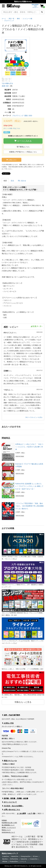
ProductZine (14, 861)
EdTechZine (14, 859)
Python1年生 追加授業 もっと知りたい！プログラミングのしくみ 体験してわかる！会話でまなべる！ (29, 486)
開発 (26, 116)
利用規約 (4, 820)
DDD (30, 116)
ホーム (4, 19)
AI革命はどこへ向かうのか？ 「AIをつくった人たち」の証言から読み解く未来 (29, 447)
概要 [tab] (5, 181)
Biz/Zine (5, 859)
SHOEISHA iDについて (8, 832)
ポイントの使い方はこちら (12, 128)
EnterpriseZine (26, 856)
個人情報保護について (8, 825)
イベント (23, 861)
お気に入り (11, 160)
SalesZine (24, 859)
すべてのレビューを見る (34, 417)
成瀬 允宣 (5, 86)
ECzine (35, 856)
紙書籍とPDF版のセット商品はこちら (23, 152)
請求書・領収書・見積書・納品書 (15, 798)
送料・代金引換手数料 (11, 715)
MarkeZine (15, 856)
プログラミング (18, 116)
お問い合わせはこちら (11, 810)
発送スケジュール (9, 761)
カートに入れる (23, 141)
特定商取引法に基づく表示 (9, 823)
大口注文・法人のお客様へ (13, 806)
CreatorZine (34, 859)
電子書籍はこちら (23, 147)
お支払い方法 (8, 723)
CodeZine (6, 856)
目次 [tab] (12, 181)
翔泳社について (6, 830)
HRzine (5, 861)
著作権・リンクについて (9, 827)
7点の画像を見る (7, 83)
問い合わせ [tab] (22, 181)
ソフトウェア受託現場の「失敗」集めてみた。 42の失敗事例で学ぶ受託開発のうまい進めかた (29, 506)
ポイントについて (9, 802)
